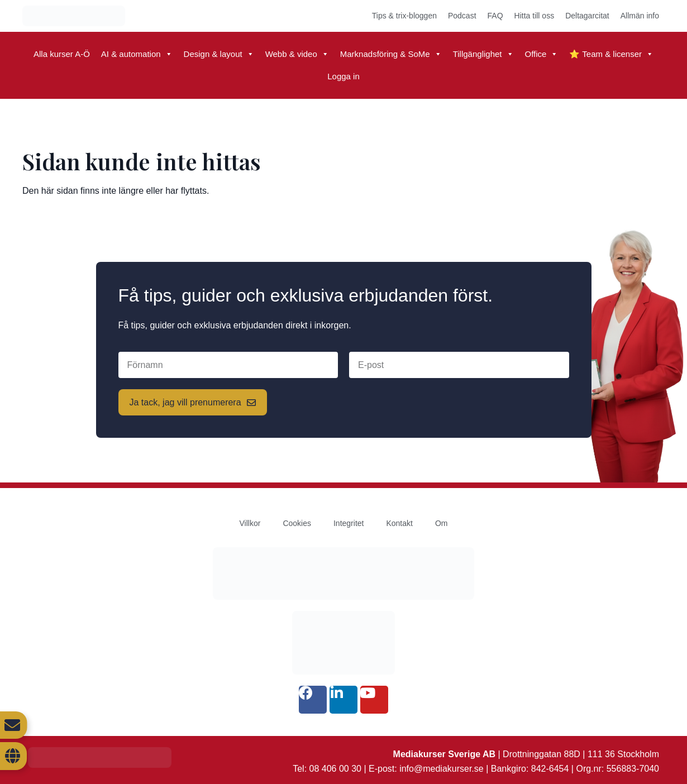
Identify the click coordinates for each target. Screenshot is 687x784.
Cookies (297, 523)
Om (442, 523)
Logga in (344, 76)
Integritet (349, 523)
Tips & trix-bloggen (404, 16)
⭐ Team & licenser (611, 54)
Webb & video (297, 54)
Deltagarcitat (587, 16)
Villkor (250, 523)
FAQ (495, 16)
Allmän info (640, 16)
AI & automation (137, 54)
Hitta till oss (535, 16)
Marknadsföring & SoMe (391, 54)
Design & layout (219, 54)
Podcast (462, 16)
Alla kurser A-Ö (62, 54)
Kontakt (399, 523)
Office (542, 54)
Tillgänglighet (483, 54)
